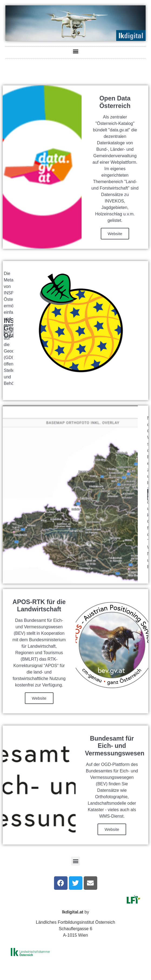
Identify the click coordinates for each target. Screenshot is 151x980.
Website (115, 234)
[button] (75, 51)
